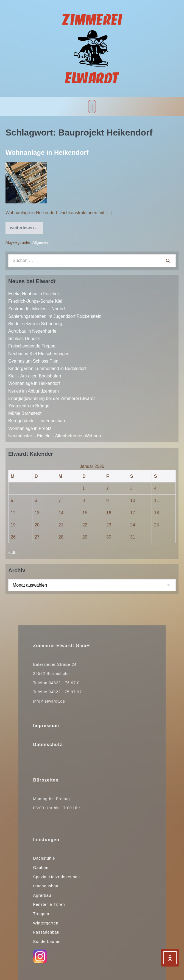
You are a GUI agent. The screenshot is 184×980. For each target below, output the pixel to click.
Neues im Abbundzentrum (34, 391)
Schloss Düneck (24, 339)
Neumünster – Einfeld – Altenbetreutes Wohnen (55, 436)
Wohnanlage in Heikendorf (47, 152)
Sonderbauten (47, 942)
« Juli (13, 552)
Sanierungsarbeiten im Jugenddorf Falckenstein (55, 316)
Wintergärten (46, 923)
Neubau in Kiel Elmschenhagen (39, 354)
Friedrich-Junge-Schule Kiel (35, 301)
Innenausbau (46, 886)
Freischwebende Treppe (32, 346)
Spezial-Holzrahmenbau (57, 877)
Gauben (41, 868)
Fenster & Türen (49, 904)
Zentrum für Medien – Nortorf (37, 309)
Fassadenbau (46, 932)
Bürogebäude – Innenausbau (37, 421)
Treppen (41, 914)
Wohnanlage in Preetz (30, 428)
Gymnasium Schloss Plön (33, 361)
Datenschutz (48, 745)
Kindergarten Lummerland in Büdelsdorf (47, 368)
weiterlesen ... (27, 226)
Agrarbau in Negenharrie (32, 331)
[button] (92, 107)
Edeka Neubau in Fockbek (34, 294)
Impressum (46, 726)
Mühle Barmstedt (25, 413)
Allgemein (41, 242)
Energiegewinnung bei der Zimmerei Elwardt (51, 398)
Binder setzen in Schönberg (35, 324)
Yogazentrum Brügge (29, 406)
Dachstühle (44, 858)
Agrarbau (42, 895)
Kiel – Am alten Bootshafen (35, 376)
